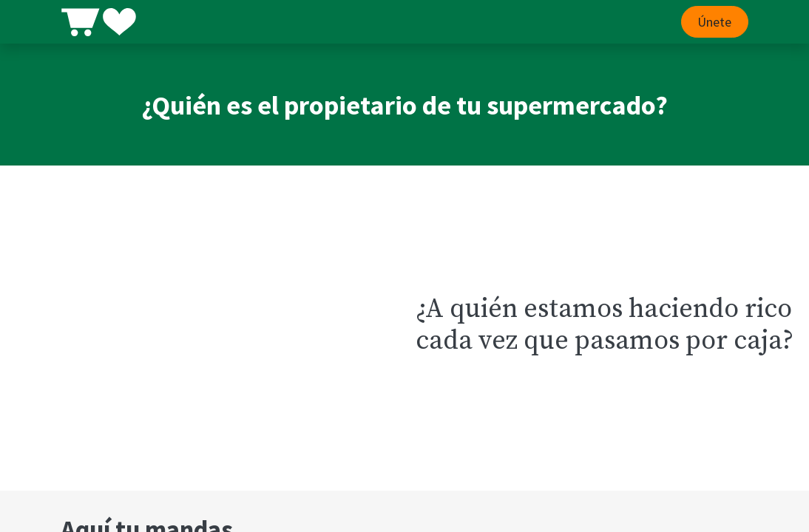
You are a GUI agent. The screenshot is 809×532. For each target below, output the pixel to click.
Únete (714, 22)
